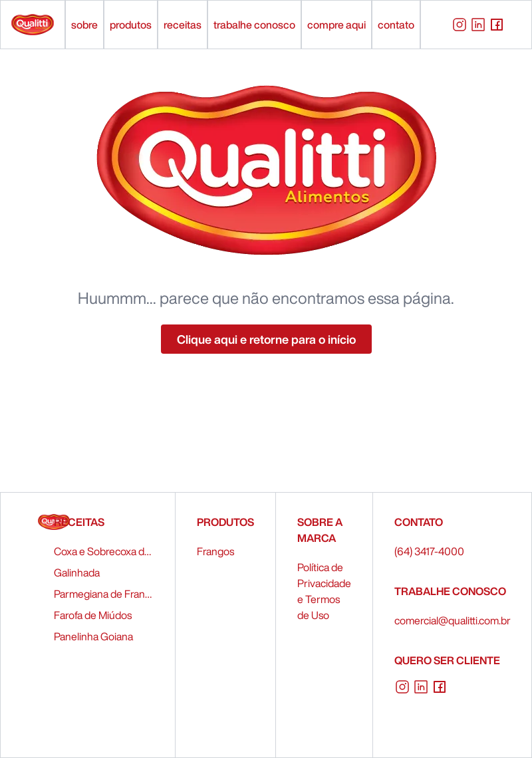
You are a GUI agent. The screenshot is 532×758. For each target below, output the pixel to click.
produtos (131, 25)
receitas (183, 25)
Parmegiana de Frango (104, 594)
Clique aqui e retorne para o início (266, 339)
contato (396, 25)
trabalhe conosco (254, 25)
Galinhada (77, 572)
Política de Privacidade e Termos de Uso (324, 591)
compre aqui (336, 25)
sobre (84, 25)
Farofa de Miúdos (93, 615)
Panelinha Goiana (93, 636)
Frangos (215, 551)
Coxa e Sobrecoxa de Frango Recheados (104, 551)
